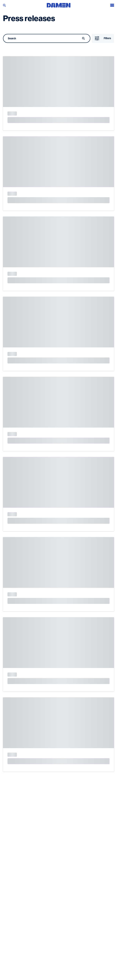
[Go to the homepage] (59, 4)
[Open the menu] (112, 5)
